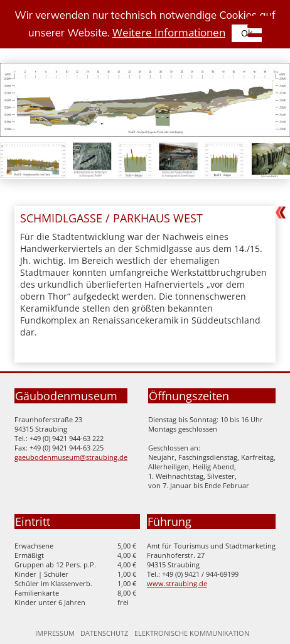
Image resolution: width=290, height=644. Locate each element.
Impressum (55, 633)
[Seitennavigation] (257, 28)
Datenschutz (104, 633)
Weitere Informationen (169, 32)
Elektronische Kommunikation (192, 633)
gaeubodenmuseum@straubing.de (71, 457)
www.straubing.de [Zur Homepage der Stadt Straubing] (177, 583)
